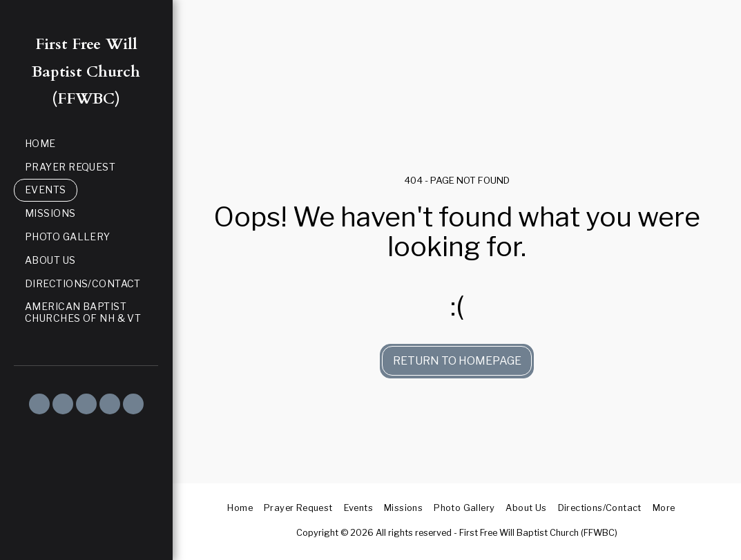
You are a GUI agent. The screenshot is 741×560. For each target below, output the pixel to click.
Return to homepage (457, 361)
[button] (39, 404)
